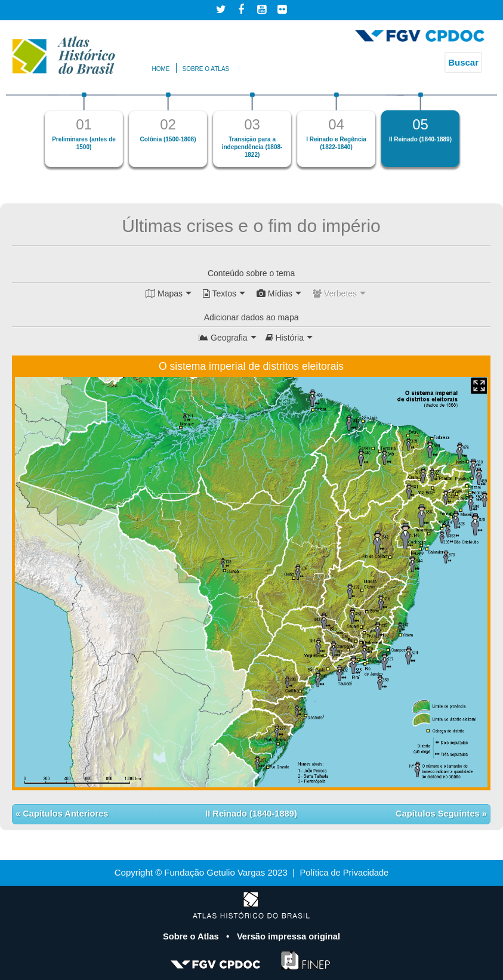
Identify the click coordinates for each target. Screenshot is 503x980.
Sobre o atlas (206, 69)
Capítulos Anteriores (65, 813)
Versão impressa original (289, 936)
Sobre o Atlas (190, 936)
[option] (84, 130)
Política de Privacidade (345, 872)
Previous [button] (27, 135)
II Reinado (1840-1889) (251, 813)
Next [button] (476, 135)
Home (161, 69)
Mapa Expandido (479, 386)
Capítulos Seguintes (437, 813)
